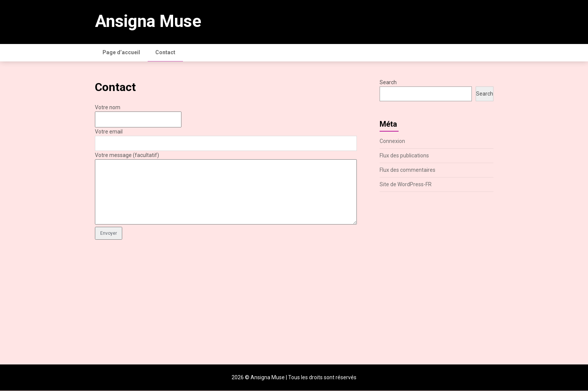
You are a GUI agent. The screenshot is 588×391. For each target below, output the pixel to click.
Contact (165, 52)
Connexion (392, 141)
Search (388, 83)
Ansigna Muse (148, 21)
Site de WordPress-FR (406, 185)
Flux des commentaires (408, 170)
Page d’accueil (121, 52)
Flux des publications (404, 156)
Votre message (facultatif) (127, 155)
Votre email (109, 132)
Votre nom (108, 108)
